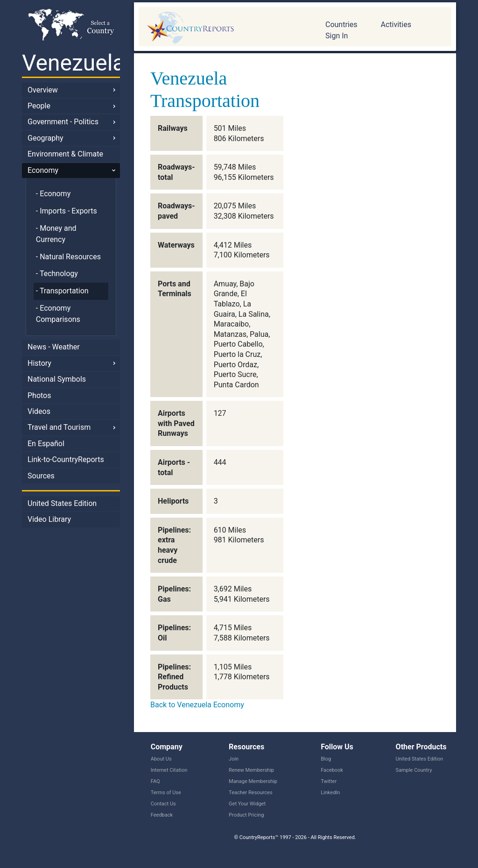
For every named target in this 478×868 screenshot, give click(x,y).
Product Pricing (246, 815)
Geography (46, 138)
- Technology (57, 274)
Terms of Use (166, 793)
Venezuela (71, 63)
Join (234, 759)
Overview (43, 90)
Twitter (329, 781)
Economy (43, 170)
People (39, 106)
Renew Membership (251, 770)
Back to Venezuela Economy (197, 705)
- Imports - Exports (67, 211)
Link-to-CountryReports (66, 459)
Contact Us (163, 804)
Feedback (162, 815)
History (39, 363)
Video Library (49, 519)
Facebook (332, 770)
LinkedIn (330, 793)
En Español (46, 444)
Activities (396, 25)
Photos (39, 395)
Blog (326, 759)
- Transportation (62, 291)
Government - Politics (63, 122)
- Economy (53, 194)
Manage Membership (253, 781)
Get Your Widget (247, 804)
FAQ (155, 781)
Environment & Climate (65, 154)
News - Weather (54, 347)
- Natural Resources (68, 257)
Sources (41, 476)
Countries (341, 25)
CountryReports (225, 28)
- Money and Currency (56, 234)
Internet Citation (169, 770)
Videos (39, 411)
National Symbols (57, 379)
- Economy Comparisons (58, 314)
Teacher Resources (250, 793)
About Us (161, 759)
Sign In (337, 36)
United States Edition (62, 503)
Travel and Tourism (59, 427)
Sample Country (414, 770)
